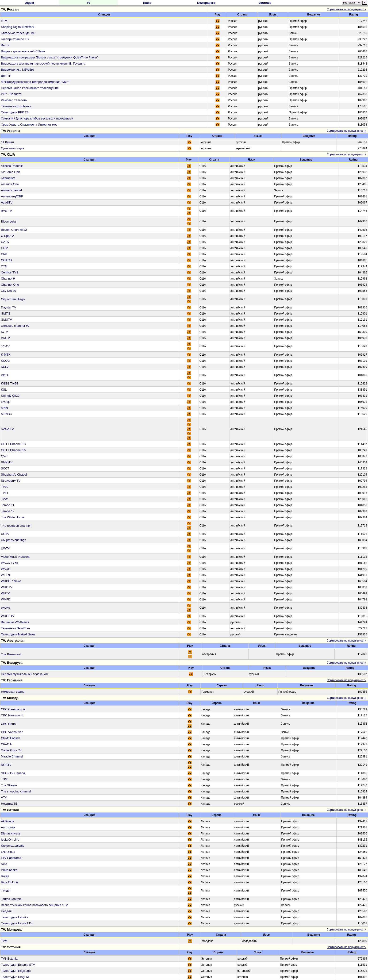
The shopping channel (16, 791)
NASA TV (7, 429)
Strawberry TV (11, 481)
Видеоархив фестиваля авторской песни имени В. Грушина (43, 63)
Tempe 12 (8, 511)
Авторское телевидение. (18, 33)
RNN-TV (7, 462)
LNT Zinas (8, 852)
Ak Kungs (8, 821)
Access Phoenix (12, 166)
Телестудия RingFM (15, 977)
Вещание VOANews (15, 622)
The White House (13, 517)
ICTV (4, 332)
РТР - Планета (11, 94)
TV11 (5, 493)
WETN (5, 575)
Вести (5, 45)
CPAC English (10, 738)
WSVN (6, 608)
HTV (4, 21)
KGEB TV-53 (10, 383)
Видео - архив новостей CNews (23, 51)
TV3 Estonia (9, 959)
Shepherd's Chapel (14, 475)
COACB (6, 260)
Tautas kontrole (11, 899)
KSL (4, 390)
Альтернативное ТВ (15, 39)
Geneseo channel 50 (15, 326)
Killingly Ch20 (10, 396)
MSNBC (6, 414)
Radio (147, 3)
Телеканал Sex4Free (15, 628)
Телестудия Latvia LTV (17, 923)
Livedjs (6, 402)
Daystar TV (9, 307)
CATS (5, 242)
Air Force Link (10, 172)
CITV (4, 248)
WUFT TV (8, 616)
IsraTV (5, 338)
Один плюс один (13, 148)
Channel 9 (8, 279)
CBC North (8, 724)
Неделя (6, 911)
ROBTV (6, 765)
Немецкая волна (13, 692)
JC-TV (5, 346)
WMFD (6, 599)
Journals (265, 3)
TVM (4, 941)
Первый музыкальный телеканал (24, 674)
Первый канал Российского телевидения (30, 88)
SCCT (5, 468)
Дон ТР (6, 76)
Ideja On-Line (10, 840)
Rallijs (5, 876)
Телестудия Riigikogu (16, 971)
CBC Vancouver (12, 732)
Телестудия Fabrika (15, 917)
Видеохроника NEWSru (17, 70)
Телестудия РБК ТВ (15, 112)
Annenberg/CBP (12, 196)
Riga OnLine (9, 882)
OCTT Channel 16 (13, 450)
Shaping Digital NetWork (17, 27)
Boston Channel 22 (14, 230)
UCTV (5, 534)
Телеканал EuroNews (16, 106)
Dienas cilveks (11, 833)
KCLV (5, 367)
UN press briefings (13, 540)
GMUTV (6, 320)
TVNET (6, 891)
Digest (30, 3)
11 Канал (7, 142)
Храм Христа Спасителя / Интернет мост (30, 125)
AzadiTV (7, 202)
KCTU (5, 375)
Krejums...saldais (13, 846)
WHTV (5, 593)
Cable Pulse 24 (11, 750)
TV (88, 3)
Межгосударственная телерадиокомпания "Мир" (35, 82)
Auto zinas (8, 827)
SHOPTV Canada (13, 773)
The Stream (9, 785)
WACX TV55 (10, 563)
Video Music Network (15, 557)
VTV (4, 797)
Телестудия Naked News (18, 634)
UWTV (5, 548)
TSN (4, 779)
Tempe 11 (8, 505)
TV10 (5, 487)
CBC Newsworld (12, 715)
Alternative (8, 178)
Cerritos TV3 (10, 272)
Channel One (10, 285)
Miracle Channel (12, 756)
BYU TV (6, 211)
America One (10, 184)
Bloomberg (8, 221)
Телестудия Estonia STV (18, 965)
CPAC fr (6, 744)
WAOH (6, 569)
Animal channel (11, 190)
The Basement (11, 654)
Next (4, 864)
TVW (4, 499)
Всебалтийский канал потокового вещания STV (34, 905)
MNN (4, 408)
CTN (4, 266)
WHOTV (7, 587)
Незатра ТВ (9, 804)
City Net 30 (8, 291)
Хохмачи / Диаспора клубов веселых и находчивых (37, 118)
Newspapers (206, 3)
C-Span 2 (7, 236)
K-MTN (6, 355)
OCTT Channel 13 (13, 444)
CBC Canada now (13, 709)
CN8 (4, 254)
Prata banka (9, 870)
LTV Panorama (11, 858)
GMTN (5, 313)
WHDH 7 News (11, 581)
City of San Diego (13, 299)
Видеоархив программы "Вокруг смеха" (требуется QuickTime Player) (50, 57)
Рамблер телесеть (14, 100)
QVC (4, 456)
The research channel (16, 526)
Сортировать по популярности (347, 9)
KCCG (5, 361)
